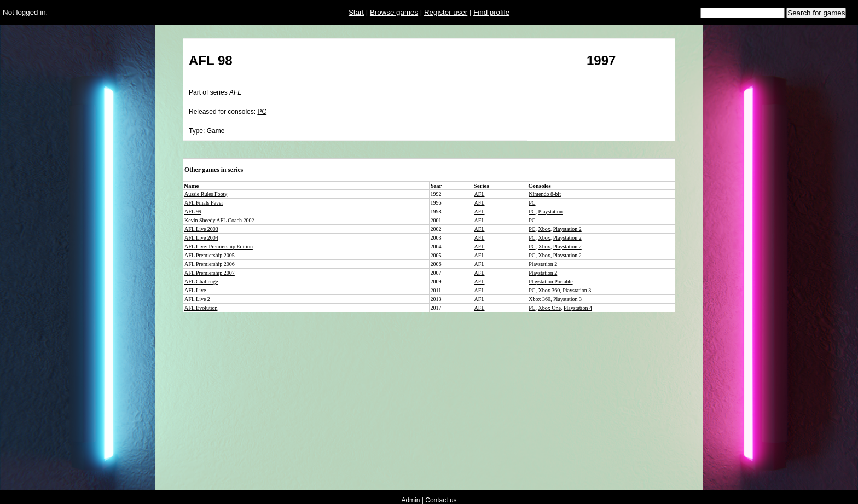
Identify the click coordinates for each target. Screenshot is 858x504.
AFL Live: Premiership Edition (219, 247)
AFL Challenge (201, 282)
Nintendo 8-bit (545, 194)
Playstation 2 (567, 229)
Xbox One (550, 308)
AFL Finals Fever (204, 203)
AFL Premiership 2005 (210, 255)
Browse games (394, 12)
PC (262, 112)
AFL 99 (193, 212)
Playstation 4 (578, 308)
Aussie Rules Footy (206, 194)
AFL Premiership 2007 (210, 273)
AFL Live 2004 (201, 238)
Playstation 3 (577, 290)
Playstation (550, 212)
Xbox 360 (549, 290)
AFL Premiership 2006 (210, 264)
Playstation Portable (550, 282)
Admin (410, 500)
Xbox (544, 229)
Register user (446, 12)
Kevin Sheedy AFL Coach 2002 (219, 220)
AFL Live (195, 290)
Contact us (441, 500)
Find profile (491, 12)
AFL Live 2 (197, 299)
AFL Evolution (201, 308)
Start (356, 12)
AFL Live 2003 (201, 229)
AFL (480, 194)
